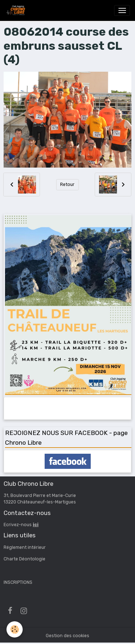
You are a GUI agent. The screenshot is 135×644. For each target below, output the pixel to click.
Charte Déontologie (24, 559)
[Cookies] (15, 629)
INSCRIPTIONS (18, 582)
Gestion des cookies (67, 636)
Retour (67, 185)
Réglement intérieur (25, 547)
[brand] (17, 10)
